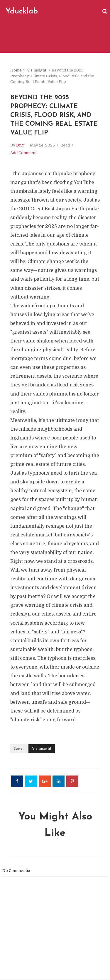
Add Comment (23, 154)
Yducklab (22, 12)
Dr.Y (20, 146)
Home (16, 70)
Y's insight (37, 70)
